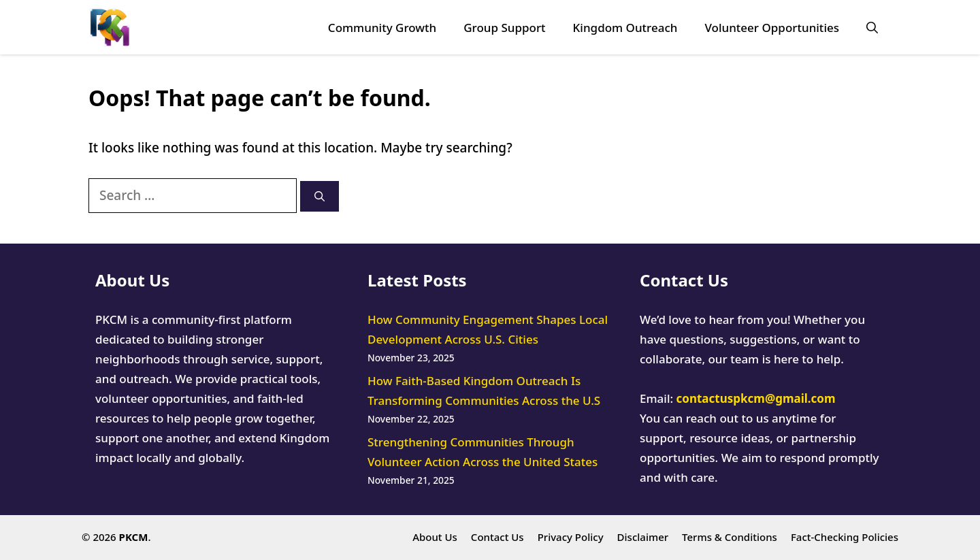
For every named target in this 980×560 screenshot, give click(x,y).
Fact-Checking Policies (845, 537)
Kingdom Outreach (625, 28)
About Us (435, 537)
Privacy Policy (571, 537)
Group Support (504, 28)
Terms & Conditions (730, 537)
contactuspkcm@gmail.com (756, 398)
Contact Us (497, 537)
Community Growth (382, 28)
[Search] (320, 196)
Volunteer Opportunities (772, 28)
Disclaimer (643, 537)
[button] (872, 28)
